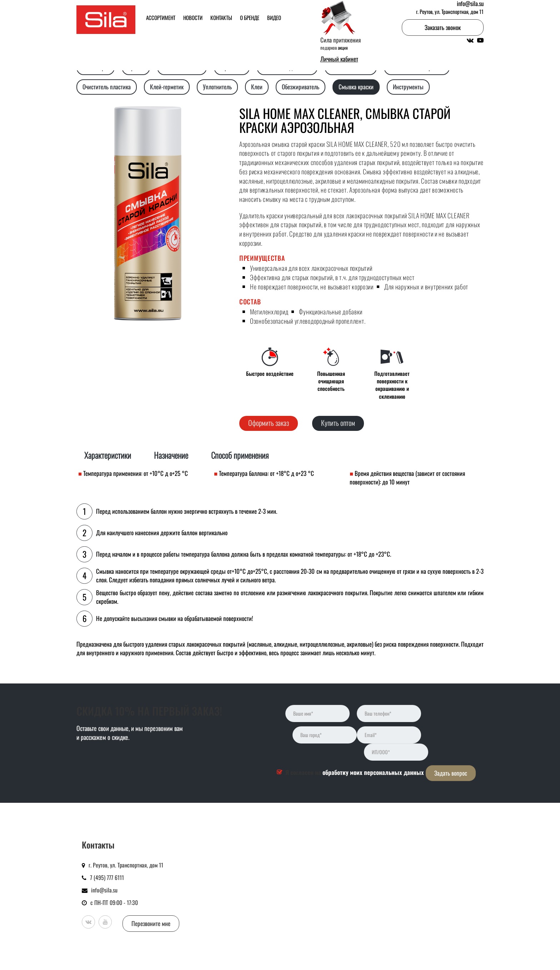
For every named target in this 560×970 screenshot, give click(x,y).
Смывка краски (356, 87)
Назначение (171, 455)
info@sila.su (104, 890)
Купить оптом (338, 423)
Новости (193, 18)
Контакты (221, 18)
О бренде (250, 18)
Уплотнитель (217, 87)
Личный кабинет (339, 59)
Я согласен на (355, 772)
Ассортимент (161, 18)
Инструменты (408, 87)
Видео (274, 18)
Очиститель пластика (107, 87)
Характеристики (108, 455)
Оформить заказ (269, 423)
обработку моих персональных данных (373, 772)
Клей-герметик (167, 87)
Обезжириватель (301, 87)
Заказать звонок (443, 27)
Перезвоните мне (151, 923)
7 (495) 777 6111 (107, 877)
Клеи (257, 87)
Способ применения (240, 455)
